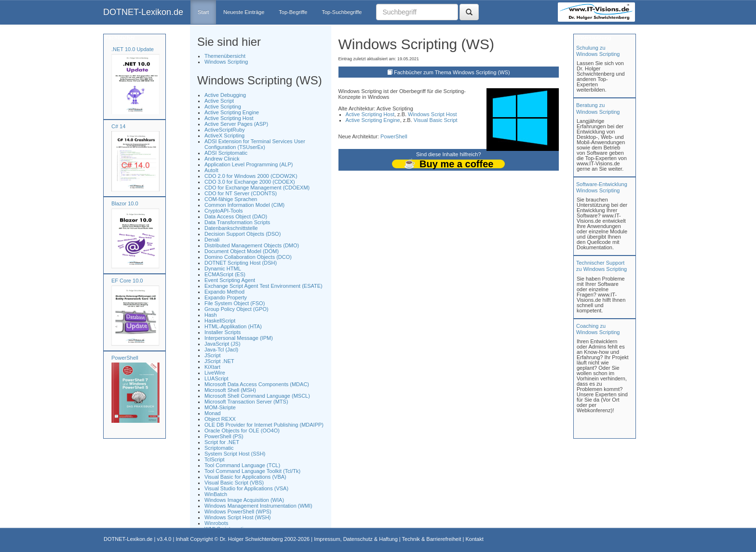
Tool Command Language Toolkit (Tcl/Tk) (252, 471)
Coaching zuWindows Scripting (598, 329)
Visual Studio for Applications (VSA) (246, 488)
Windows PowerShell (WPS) (238, 512)
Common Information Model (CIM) (244, 205)
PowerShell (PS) (224, 436)
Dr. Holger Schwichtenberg (251, 539)
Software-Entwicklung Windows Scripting (602, 187)
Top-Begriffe (293, 12)
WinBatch (216, 494)
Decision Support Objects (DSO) (243, 234)
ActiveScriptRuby (225, 130)
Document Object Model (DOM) (242, 251)
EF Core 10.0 (127, 281)
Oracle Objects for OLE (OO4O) (242, 431)
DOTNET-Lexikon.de (143, 12)
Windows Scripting (226, 62)
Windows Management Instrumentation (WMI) (258, 506)
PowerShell (125, 358)
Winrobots (216, 523)
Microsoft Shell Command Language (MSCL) (257, 396)
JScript (213, 355)
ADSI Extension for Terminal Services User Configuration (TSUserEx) (255, 144)
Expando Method (224, 292)
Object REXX (220, 419)
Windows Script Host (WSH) (238, 517)
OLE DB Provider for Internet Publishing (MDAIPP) (264, 425)
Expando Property (226, 297)
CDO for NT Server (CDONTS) (241, 193)
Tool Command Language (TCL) (242, 465)
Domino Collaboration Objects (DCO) (248, 257)
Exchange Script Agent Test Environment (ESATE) (263, 286)
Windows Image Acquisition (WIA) (244, 500)
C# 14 (118, 126)
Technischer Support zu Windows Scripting (601, 266)
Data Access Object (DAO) (236, 216)
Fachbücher (119, 38)
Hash (211, 315)
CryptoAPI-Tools (223, 211)
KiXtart (212, 367)
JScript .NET (219, 361)
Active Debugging (225, 95)
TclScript (215, 459)
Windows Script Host (432, 114)
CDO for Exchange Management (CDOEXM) (257, 188)
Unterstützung (593, 38)
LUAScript (216, 378)
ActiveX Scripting (224, 135)
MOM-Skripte (220, 407)
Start (203, 12)
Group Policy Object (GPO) (236, 309)
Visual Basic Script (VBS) (234, 483)
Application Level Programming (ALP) (249, 164)
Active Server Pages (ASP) (236, 124)
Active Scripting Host (229, 118)
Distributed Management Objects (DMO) (252, 245)
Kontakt (474, 539)
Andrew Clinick (222, 159)
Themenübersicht (225, 56)
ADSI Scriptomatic (226, 153)
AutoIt (211, 170)
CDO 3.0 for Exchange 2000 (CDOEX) (250, 182)
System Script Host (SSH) (235, 454)
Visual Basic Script (436, 120)
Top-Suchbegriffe (342, 12)
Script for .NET (222, 442)
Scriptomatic (219, 448)
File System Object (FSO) (235, 303)
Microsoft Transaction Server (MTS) (246, 402)
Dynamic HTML (223, 269)
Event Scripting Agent (230, 280)
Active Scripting (223, 107)
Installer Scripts (223, 332)
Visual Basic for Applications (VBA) (245, 477)
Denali (212, 240)
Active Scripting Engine (232, 112)
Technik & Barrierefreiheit (432, 539)
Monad (213, 413)
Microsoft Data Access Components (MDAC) (257, 384)
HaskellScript (220, 321)
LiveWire (215, 373)
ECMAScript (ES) (225, 274)
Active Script (219, 101)
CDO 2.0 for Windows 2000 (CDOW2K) (251, 176)
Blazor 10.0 (125, 203)
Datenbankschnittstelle (231, 228)
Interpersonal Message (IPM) (239, 338)
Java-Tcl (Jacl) (221, 350)
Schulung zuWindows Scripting (598, 51)
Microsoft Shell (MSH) (230, 390)
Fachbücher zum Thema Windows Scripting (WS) (452, 72)
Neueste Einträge (244, 12)
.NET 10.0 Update (133, 49)
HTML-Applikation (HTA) (233, 326)
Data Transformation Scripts (237, 222)
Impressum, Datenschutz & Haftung (356, 539)
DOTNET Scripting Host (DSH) (241, 263)
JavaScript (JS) (223, 344)
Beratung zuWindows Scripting (598, 108)
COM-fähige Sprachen (231, 199)
